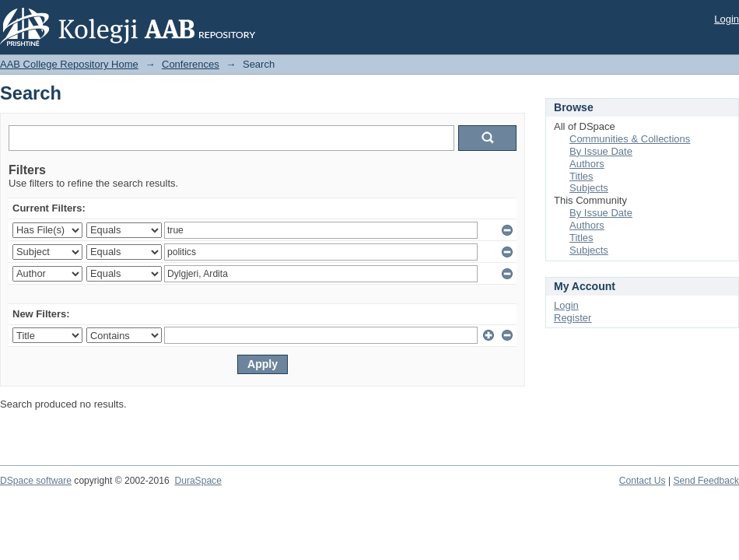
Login (727, 19)
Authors (587, 164)
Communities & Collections (630, 139)
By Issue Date (601, 151)
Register (573, 318)
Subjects (589, 188)
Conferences (191, 64)
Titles (581, 176)
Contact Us (643, 481)
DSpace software (36, 481)
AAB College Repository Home (69, 64)
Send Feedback (706, 481)
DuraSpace (198, 481)
